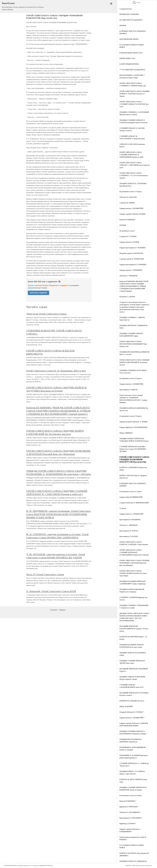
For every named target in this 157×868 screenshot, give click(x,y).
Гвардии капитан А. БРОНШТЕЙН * (132, 718)
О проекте (54, 610)
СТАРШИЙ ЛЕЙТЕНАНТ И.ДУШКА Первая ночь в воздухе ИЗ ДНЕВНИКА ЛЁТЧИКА (133, 449)
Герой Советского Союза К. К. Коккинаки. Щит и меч (56, 371)
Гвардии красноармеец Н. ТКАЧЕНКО (133, 248)
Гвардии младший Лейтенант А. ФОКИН (133, 422)
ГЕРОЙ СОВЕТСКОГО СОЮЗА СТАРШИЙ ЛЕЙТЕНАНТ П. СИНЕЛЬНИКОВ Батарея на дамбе (131, 155)
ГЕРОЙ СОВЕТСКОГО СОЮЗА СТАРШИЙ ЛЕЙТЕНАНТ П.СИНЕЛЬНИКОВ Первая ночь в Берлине (134, 552)
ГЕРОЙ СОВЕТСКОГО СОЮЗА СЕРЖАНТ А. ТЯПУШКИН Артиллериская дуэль (134, 165)
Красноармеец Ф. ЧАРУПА (129, 531)
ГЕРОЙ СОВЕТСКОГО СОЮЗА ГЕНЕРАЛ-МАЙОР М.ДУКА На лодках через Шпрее (133, 573)
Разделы (62, 610)
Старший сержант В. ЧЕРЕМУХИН (132, 259)
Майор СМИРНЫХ (126, 433)
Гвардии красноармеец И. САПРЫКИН (133, 265)
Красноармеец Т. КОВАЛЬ (128, 390)
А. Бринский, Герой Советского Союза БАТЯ (51, 591)
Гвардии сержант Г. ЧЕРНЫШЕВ (131, 270)
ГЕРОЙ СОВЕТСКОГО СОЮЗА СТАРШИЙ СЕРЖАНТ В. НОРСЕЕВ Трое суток (134, 104)
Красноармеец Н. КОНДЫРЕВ (130, 520)
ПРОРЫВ (123, 26)
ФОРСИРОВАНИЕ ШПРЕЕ (129, 39)
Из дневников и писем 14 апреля (131, 192)
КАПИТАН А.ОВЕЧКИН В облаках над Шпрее (139, 866)
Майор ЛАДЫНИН (126, 706)
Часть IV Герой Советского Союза (45, 574)
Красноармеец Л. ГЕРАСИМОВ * (131, 818)
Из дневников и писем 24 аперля (131, 795)
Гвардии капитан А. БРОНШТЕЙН (131, 208)
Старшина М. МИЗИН (127, 203)
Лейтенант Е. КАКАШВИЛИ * (130, 812)
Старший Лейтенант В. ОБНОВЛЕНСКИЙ (134, 503)
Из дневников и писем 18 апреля (131, 378)
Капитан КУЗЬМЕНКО (127, 220)
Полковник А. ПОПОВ (127, 297)
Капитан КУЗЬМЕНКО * (128, 801)
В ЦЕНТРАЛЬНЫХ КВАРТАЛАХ (131, 53)
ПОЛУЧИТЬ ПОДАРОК (38, 293)
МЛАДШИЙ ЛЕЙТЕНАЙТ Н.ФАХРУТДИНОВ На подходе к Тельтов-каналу (134, 629)
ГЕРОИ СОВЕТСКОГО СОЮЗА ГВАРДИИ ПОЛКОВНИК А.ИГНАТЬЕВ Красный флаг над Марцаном (134, 563)
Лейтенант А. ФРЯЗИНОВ (128, 276)
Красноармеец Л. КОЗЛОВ (129, 536)
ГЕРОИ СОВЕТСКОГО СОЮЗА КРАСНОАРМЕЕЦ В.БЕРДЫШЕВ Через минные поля (133, 344)
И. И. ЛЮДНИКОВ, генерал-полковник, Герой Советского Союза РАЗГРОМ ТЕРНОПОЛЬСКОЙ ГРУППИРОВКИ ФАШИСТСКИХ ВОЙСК (59, 514)
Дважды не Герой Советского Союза (46, 314)
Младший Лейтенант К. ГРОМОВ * (132, 712)
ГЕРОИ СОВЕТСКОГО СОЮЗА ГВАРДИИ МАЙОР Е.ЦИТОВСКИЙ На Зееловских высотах (134, 362)
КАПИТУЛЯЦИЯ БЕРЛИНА (129, 64)
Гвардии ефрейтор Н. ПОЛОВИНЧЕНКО (133, 427)
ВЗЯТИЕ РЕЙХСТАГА (127, 58)
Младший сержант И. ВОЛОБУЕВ (131, 253)
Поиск (137, 3)
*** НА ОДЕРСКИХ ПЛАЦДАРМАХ (132, 70)
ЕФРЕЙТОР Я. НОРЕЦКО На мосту (132, 701)
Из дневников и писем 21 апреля (131, 491)
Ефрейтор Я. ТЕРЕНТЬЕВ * (129, 807)
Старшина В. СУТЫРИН (128, 236)
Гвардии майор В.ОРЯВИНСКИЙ (131, 497)
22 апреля (123, 508)
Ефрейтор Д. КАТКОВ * (128, 824)
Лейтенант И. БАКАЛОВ (128, 197)
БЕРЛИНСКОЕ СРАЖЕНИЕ (129, 14)
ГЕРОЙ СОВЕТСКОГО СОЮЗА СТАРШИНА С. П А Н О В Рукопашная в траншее (134, 175)
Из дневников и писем (127, 231)
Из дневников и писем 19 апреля (131, 416)
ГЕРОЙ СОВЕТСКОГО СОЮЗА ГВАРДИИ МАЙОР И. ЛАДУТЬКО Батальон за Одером (134, 94)
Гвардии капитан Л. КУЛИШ (129, 242)
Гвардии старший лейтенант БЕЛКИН (132, 214)
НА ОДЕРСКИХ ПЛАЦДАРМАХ (131, 20)
